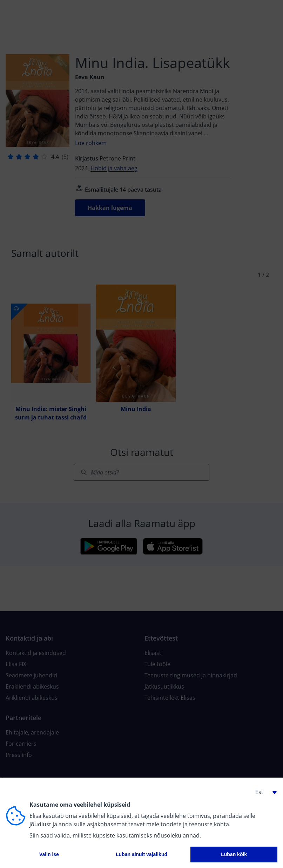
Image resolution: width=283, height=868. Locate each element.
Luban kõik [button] (234, 854)
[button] (263, 792)
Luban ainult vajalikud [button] (141, 854)
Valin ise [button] (49, 854)
